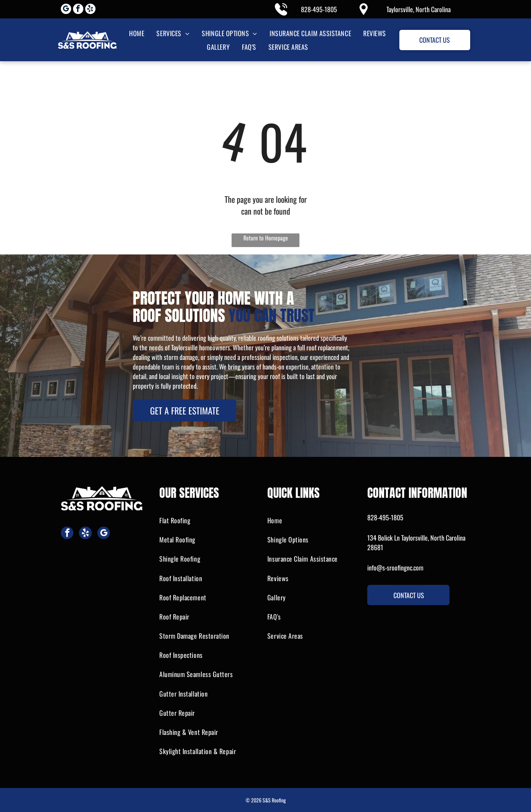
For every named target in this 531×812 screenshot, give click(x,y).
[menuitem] (136, 33)
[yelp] (90, 10)
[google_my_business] (66, 10)
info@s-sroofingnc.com (395, 568)
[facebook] (78, 10)
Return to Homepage (266, 238)
